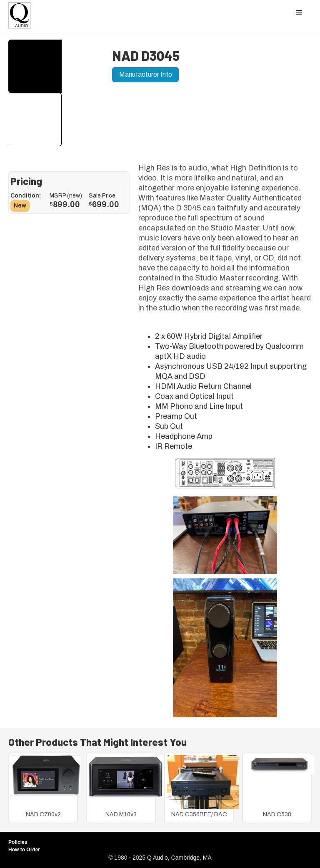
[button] (299, 13)
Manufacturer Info (146, 74)
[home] (20, 18)
